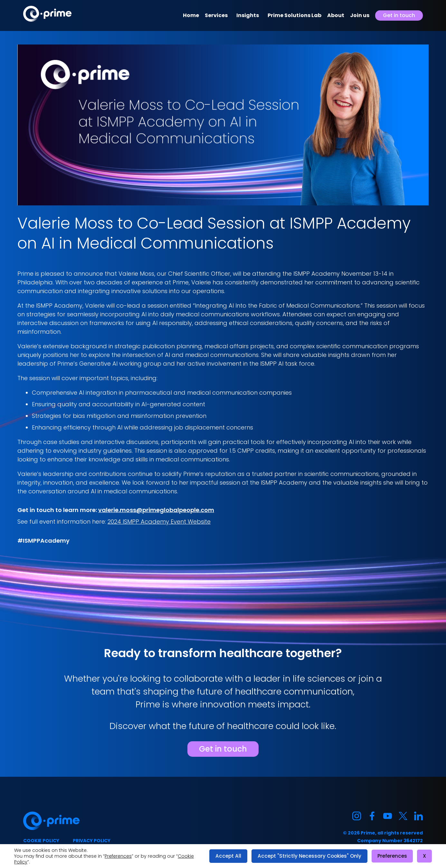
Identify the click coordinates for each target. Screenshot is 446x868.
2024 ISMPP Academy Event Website (159, 522)
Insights (248, 15)
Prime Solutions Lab (294, 15)
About (336, 15)
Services (216, 15)
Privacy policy (92, 841)
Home (191, 15)
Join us (360, 15)
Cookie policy (41, 841)
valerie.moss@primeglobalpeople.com (156, 510)
